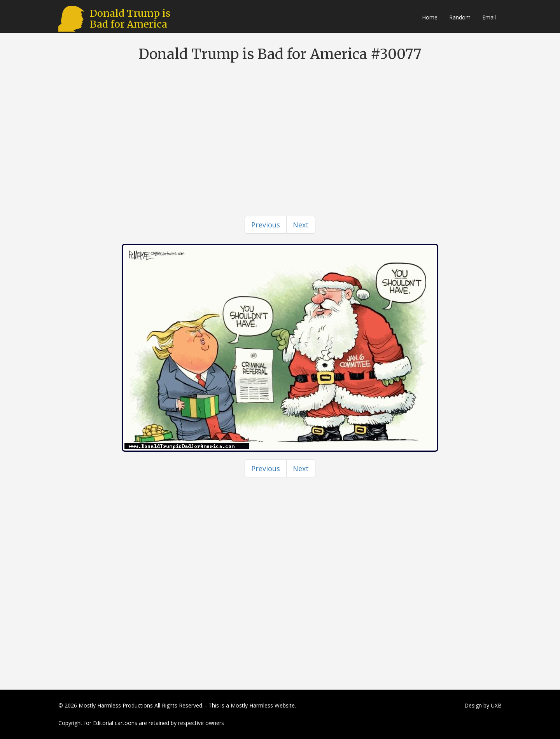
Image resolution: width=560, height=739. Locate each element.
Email (489, 17)
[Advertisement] (280, 124)
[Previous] (266, 225)
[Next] (301, 225)
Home (430, 17)
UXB (496, 705)
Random (460, 17)
